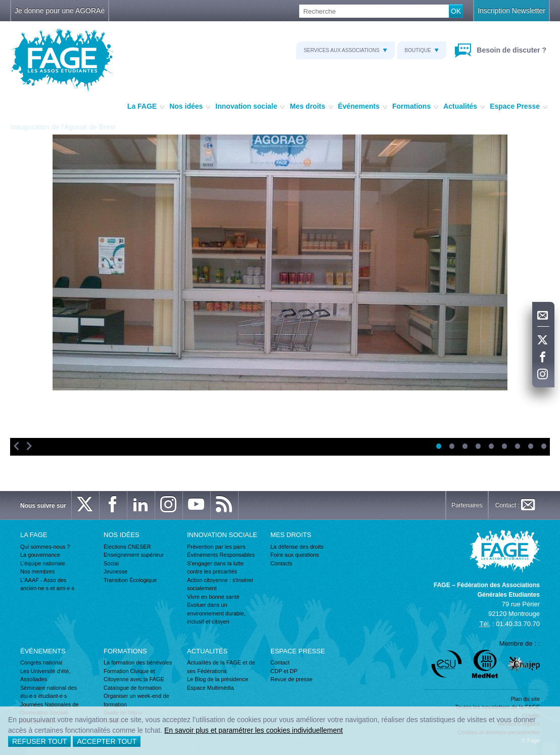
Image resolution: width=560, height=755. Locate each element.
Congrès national (41, 662)
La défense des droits (297, 547)
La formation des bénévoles (138, 662)
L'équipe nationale (43, 563)
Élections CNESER (127, 547)
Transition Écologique (130, 580)
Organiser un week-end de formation (136, 700)
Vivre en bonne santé (213, 597)
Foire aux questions (295, 555)
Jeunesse (115, 571)
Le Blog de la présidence (218, 679)
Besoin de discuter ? (510, 50)
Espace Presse (519, 107)
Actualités (464, 107)
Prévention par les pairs (216, 547)
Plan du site (525, 699)
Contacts (281, 563)
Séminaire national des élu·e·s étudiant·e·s (49, 692)
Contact (280, 662)
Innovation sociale (250, 107)
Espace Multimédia (211, 688)
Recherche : (0, 5)
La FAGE (146, 107)
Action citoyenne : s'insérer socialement (220, 584)
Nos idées (190, 107)
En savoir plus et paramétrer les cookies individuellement (253, 730)
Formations (415, 107)
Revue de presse (291, 679)
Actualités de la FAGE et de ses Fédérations (221, 667)
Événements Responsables (221, 555)
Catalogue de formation (132, 688)
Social (111, 563)
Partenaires (467, 505)
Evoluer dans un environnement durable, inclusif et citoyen (216, 613)
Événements (363, 107)
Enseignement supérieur (134, 555)
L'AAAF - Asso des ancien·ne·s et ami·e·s (47, 584)
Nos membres (37, 571)
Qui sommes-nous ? (45, 547)
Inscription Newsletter (511, 11)
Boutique (422, 50)
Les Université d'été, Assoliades (45, 675)
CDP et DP (284, 671)
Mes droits (311, 107)
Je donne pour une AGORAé (60, 11)
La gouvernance (40, 555)
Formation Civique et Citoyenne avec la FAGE (134, 675)
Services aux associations (345, 50)
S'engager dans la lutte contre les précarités (215, 568)
